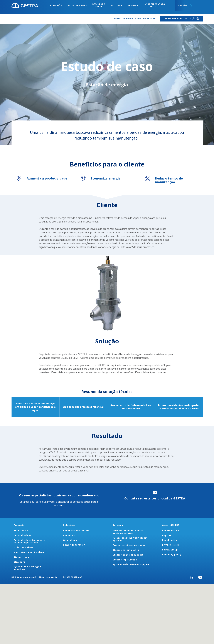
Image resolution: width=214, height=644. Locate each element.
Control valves (23, 535)
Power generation (74, 545)
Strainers (19, 562)
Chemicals (69, 535)
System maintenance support (131, 564)
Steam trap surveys (125, 560)
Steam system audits (126, 550)
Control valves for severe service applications (29, 541)
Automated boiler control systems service (128, 532)
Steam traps (21, 557)
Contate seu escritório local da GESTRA (155, 498)
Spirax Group (170, 550)
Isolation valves (23, 547)
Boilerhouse (21, 530)
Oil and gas (70, 540)
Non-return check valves (29, 552)
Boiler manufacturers (76, 530)
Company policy (172, 554)
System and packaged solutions (27, 568)
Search (191, 5)
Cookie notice (171, 530)
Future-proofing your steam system (130, 539)
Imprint (167, 535)
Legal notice (170, 540)
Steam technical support (128, 555)
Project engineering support (130, 545)
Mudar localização (48, 577)
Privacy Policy (171, 545)
